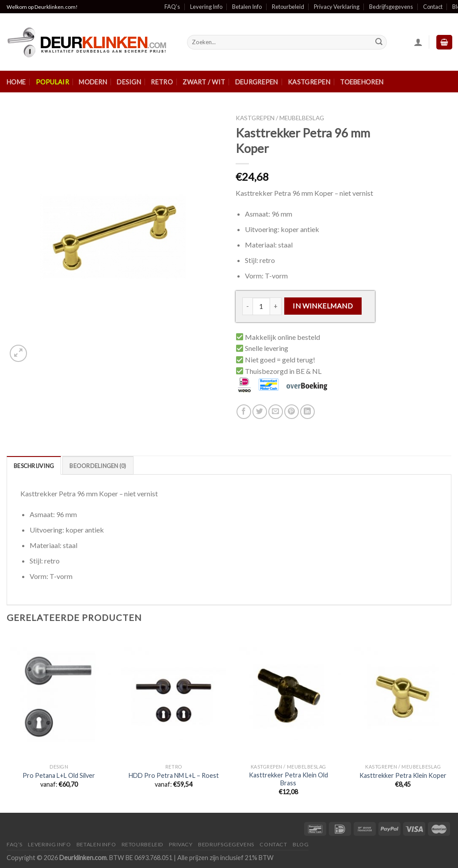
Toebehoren (362, 82)
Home (16, 82)
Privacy (181, 844)
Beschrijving (34, 466)
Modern (93, 82)
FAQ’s (172, 7)
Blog (301, 844)
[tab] (34, 465)
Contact (433, 7)
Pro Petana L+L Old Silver (59, 775)
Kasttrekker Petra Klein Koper (403, 775)
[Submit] (379, 42)
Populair (52, 82)
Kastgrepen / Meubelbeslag (280, 118)
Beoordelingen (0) (98, 466)
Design (129, 82)
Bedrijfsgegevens (391, 7)
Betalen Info (247, 7)
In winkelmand (323, 306)
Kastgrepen (309, 82)
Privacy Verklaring (337, 7)
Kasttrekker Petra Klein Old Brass (288, 779)
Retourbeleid (288, 7)
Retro (162, 82)
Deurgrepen (257, 82)
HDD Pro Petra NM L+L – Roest (174, 775)
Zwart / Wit (204, 82)
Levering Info (206, 7)
